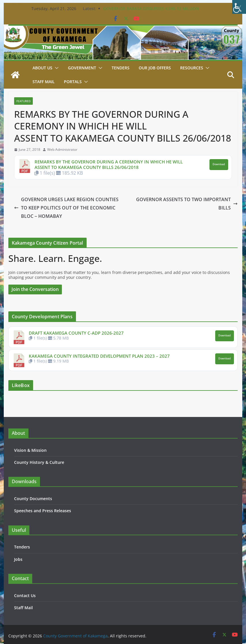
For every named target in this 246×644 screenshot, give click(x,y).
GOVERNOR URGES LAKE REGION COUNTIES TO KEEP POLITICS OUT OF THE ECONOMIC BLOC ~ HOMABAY (66, 208)
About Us (42, 68)
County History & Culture (39, 462)
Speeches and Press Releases (43, 511)
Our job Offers (155, 68)
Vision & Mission (30, 450)
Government (82, 68)
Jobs (18, 559)
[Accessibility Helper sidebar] (239, 7)
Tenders (121, 68)
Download (219, 164)
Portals (73, 82)
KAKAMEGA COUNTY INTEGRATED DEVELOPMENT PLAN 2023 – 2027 (99, 356)
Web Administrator (62, 150)
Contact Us (25, 596)
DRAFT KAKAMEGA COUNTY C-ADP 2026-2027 (76, 333)
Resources (192, 68)
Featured (23, 101)
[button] (56, 68)
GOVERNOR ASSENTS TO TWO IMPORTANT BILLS (187, 204)
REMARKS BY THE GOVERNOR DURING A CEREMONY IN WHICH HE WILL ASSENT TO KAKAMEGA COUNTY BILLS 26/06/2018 (109, 165)
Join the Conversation (35, 289)
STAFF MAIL (44, 82)
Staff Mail (23, 608)
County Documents (33, 499)
